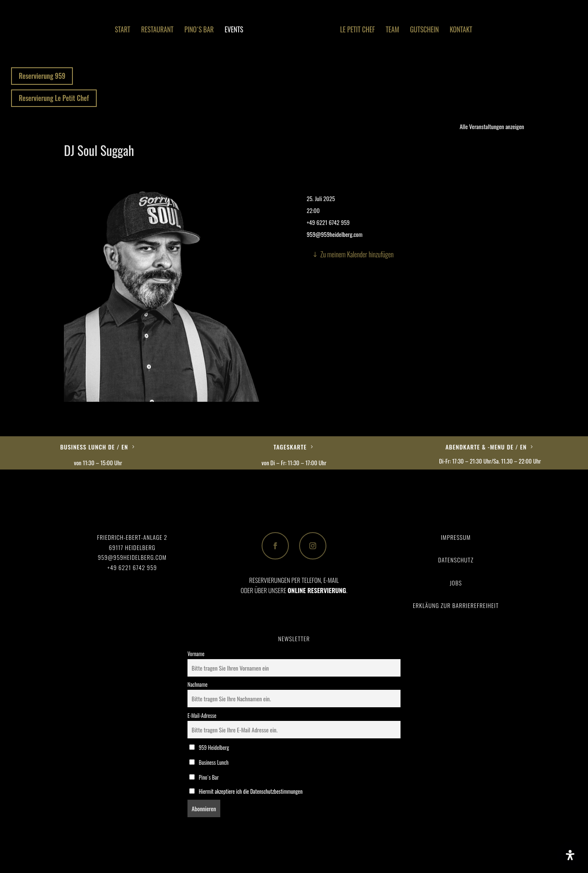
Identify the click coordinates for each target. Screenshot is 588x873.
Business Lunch (209, 762)
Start (123, 30)
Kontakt (461, 30)
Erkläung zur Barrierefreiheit (456, 605)
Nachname (197, 684)
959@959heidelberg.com (335, 234)
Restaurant (157, 30)
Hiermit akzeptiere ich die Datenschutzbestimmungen (251, 791)
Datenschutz (456, 560)
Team (392, 30)
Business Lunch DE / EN (94, 447)
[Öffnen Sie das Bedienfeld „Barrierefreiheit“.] (570, 855)
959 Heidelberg (209, 748)
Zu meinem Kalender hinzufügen (357, 254)
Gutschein (424, 30)
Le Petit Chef (357, 30)
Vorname (196, 654)
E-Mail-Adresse (202, 716)
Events (234, 30)
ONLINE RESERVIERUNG (317, 590)
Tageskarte (290, 447)
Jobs (456, 583)
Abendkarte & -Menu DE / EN (486, 447)
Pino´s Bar (199, 30)
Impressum (456, 537)
